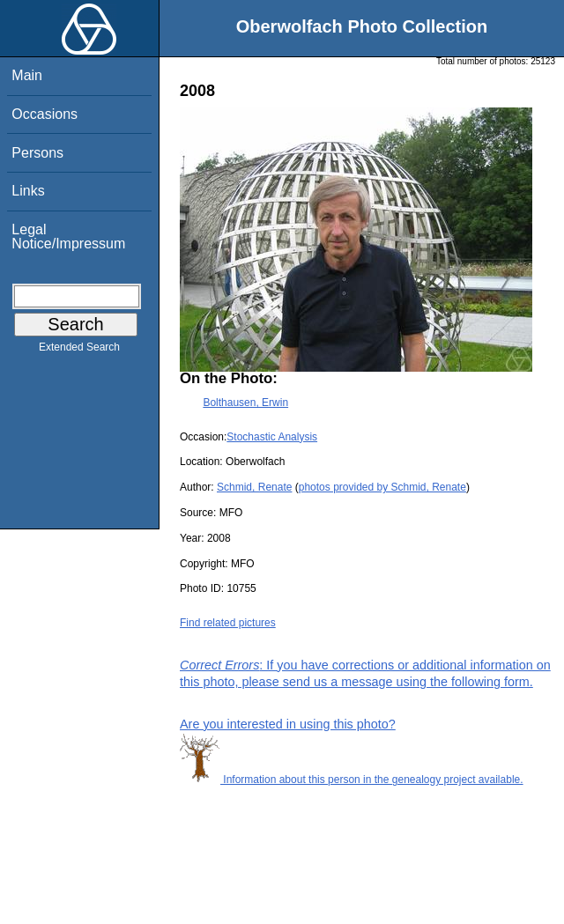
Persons (37, 153)
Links (28, 191)
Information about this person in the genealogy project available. (352, 780)
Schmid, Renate (254, 487)
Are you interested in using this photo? (288, 724)
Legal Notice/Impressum (68, 237)
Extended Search (79, 351)
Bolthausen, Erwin (245, 403)
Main (27, 75)
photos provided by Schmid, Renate (382, 487)
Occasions (45, 114)
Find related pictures (228, 623)
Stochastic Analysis (272, 437)
